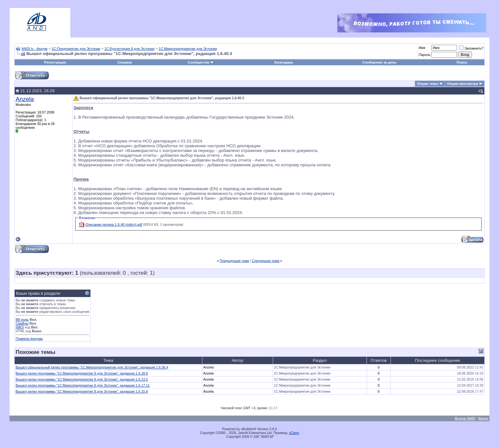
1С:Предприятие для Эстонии (76, 49)
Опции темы (428, 84)
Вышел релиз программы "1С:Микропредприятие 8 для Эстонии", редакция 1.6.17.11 (83, 385)
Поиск (462, 62)
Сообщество (201, 62)
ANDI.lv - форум (35, 49)
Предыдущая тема (234, 261)
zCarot (294, 433)
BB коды (22, 320)
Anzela (25, 99)
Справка (125, 62)
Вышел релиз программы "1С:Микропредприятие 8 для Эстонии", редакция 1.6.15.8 (82, 391)
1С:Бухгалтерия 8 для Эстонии (130, 49)
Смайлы (22, 323)
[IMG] (20, 327)
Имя (422, 48)
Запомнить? (471, 48)
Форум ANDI (465, 418)
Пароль (424, 55)
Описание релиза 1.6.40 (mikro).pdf (114, 224)
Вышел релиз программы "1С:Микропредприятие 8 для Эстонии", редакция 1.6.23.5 (82, 379)
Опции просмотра (463, 84)
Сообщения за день (379, 62)
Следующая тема (266, 261)
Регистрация (55, 62)
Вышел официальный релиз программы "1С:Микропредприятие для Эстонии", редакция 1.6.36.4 (92, 367)
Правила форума (29, 339)
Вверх (483, 418)
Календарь (284, 62)
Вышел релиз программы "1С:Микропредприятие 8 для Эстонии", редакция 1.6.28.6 (82, 373)
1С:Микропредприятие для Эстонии (188, 49)
